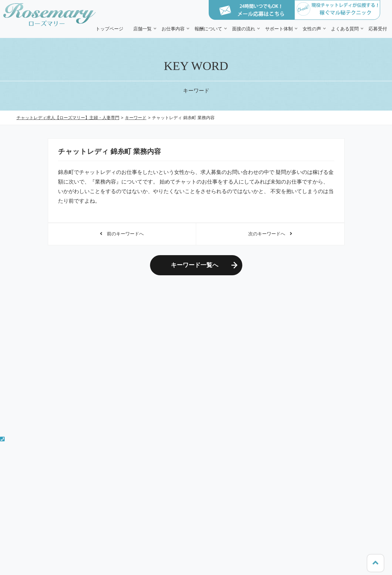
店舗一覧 (142, 29)
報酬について (208, 29)
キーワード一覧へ (195, 265)
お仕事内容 (173, 29)
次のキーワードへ (270, 234)
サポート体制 (279, 29)
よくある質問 (345, 29)
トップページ (109, 29)
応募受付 (378, 29)
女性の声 (312, 29)
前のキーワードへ (122, 234)
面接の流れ (244, 29)
